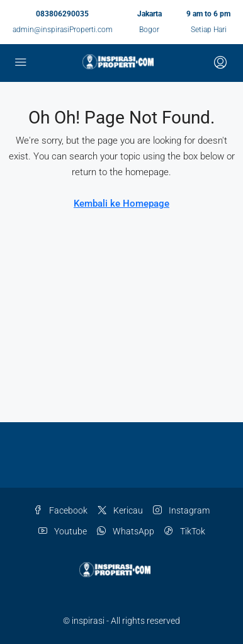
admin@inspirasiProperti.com (63, 30)
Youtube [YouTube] (63, 531)
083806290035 (62, 14)
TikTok (185, 531)
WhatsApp (126, 531)
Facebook (60, 510)
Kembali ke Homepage (121, 204)
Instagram (181, 510)
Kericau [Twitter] (120, 510)
